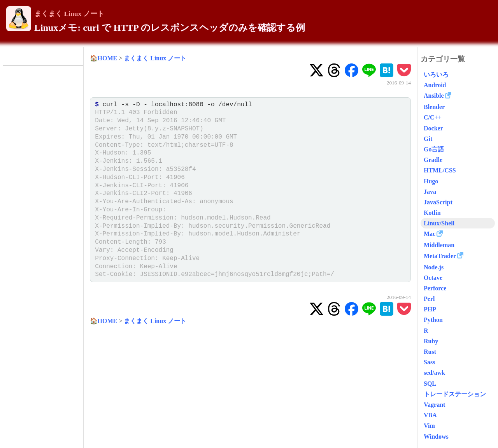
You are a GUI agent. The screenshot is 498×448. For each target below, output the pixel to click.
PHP (430, 309)
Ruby (431, 341)
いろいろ (436, 75)
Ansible (434, 96)
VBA (430, 415)
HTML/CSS (440, 170)
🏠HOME (104, 58)
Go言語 (434, 149)
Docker (433, 128)
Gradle (433, 160)
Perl (429, 299)
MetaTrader (440, 256)
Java (430, 192)
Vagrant (434, 405)
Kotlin (432, 213)
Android (435, 85)
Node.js (434, 267)
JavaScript (438, 202)
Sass (429, 362)
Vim (429, 426)
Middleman (439, 245)
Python (433, 320)
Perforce (435, 288)
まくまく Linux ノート (69, 14)
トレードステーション (455, 394)
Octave (433, 278)
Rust (430, 352)
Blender (434, 107)
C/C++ (433, 117)
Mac (430, 234)
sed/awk (434, 373)
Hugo (431, 181)
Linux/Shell (439, 223)
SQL (430, 384)
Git (428, 139)
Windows (436, 437)
